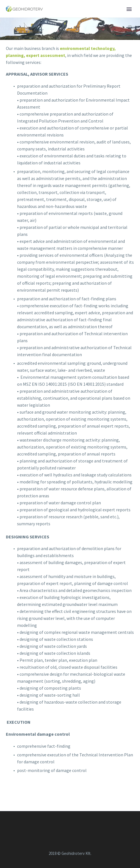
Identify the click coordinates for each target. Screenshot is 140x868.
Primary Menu (129, 9)
